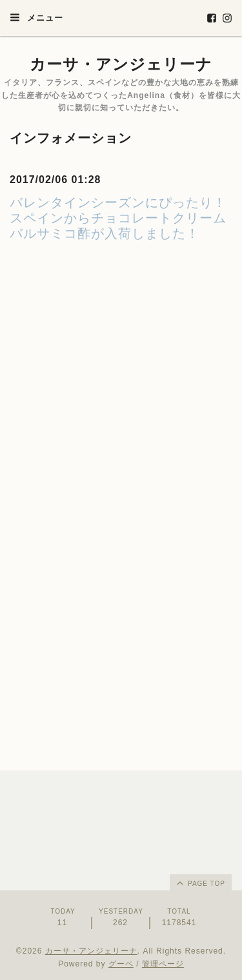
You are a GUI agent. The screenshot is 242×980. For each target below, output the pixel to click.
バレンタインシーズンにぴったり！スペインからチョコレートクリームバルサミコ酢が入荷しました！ (118, 218)
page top (200, 883)
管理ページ (163, 964)
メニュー (36, 17)
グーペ (121, 964)
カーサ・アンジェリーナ (121, 64)
